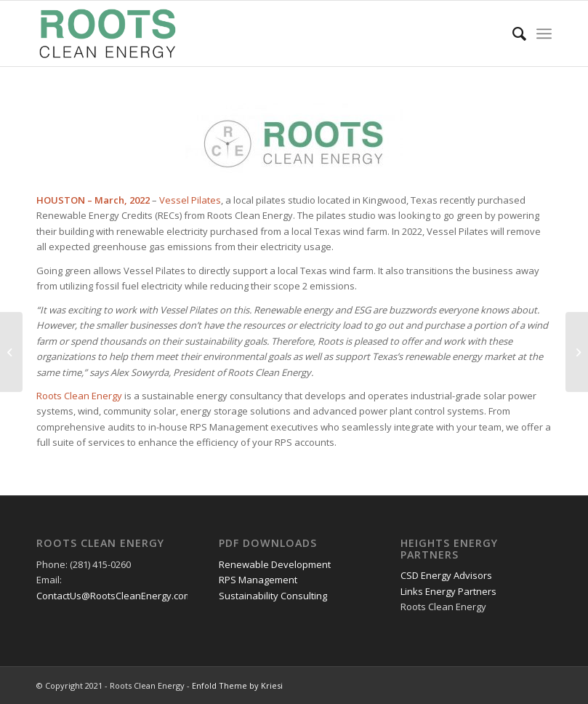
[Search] (512, 33)
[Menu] (544, 33)
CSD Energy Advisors (446, 575)
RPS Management (258, 580)
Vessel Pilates (190, 200)
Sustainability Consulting (273, 596)
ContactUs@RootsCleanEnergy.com (114, 596)
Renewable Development (275, 564)
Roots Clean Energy (79, 396)
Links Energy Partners (448, 591)
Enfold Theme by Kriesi (237, 685)
